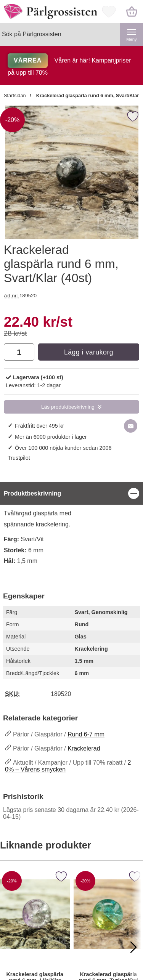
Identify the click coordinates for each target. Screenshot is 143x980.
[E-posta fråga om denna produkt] (131, 426)
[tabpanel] (71, 528)
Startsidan (15, 95)
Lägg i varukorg (89, 352)
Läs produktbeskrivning (68, 407)
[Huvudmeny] (132, 34)
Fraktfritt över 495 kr (39, 426)
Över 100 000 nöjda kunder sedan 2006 (63, 448)
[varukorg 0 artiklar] (132, 11)
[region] (71, 493)
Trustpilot (19, 458)
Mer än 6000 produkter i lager (51, 437)
